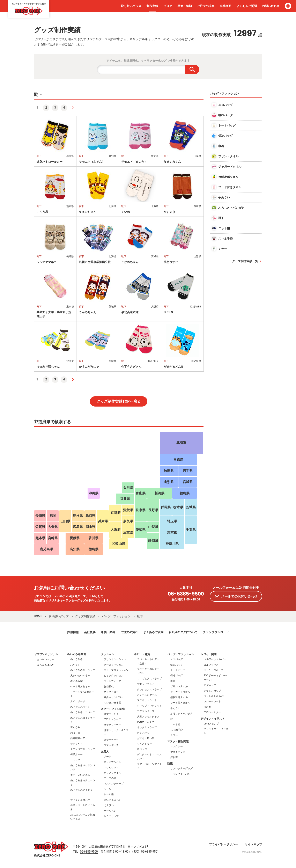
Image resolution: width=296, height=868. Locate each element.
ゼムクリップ (111, 816)
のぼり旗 (75, 733)
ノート (108, 757)
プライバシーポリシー (223, 844)
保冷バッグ (177, 676)
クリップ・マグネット (149, 706)
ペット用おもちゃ (80, 686)
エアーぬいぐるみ (80, 775)
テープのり (110, 778)
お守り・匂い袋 (146, 738)
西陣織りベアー (79, 738)
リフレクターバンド (182, 774)
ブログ (168, 6)
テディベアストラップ (83, 749)
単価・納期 (185, 6)
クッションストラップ (149, 690)
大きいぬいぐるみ (80, 676)
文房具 (105, 752)
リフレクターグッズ (182, 768)
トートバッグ (178, 670)
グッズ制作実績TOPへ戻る (119, 401)
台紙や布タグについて (183, 632)
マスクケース (178, 746)
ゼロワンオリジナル (46, 654)
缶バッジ (142, 749)
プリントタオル (179, 686)
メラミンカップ (212, 691)
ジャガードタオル (180, 692)
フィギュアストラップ (149, 679)
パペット (75, 665)
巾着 (173, 681)
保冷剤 (207, 707)
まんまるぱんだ (46, 665)
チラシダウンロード (216, 632)
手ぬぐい (175, 708)
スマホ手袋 (177, 730)
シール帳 (109, 794)
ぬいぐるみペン (112, 800)
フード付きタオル (180, 703)
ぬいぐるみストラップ (83, 670)
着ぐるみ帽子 (78, 681)
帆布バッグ (177, 665)
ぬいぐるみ (76, 659)
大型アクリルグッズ (148, 717)
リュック (75, 760)
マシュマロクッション (116, 670)
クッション (107, 654)
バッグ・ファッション (116, 616)
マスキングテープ (114, 784)
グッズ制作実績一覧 (245, 261)
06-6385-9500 (186, 594)
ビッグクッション (114, 676)
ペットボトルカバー (215, 696)
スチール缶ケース (147, 695)
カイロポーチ (78, 701)
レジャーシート (212, 701)
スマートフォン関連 (113, 709)
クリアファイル (112, 773)
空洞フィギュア (146, 684)
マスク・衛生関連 (178, 741)
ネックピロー (111, 692)
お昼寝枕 (109, 686)
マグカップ (210, 685)
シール (108, 789)
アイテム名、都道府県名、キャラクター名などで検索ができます (148, 61)
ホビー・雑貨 (142, 654)
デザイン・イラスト (213, 719)
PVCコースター (212, 712)
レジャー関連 (209, 654)
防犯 (170, 763)
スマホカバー (111, 740)
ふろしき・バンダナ (182, 714)
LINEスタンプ (211, 724)
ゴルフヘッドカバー (215, 659)
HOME (38, 616)
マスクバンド (178, 752)
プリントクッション (115, 659)
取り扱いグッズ (131, 6)
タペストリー (145, 744)
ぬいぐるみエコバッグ (83, 712)
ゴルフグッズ (211, 665)
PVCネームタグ (146, 722)
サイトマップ (253, 844)
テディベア (76, 744)
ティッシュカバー (80, 800)
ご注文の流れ (206, 6)
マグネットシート (147, 700)
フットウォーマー (114, 681)
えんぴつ (109, 805)
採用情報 (73, 632)
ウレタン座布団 (112, 703)
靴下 (140, 616)
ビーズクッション (114, 665)
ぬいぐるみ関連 (77, 654)
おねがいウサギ (46, 659)
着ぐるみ (75, 727)
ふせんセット (111, 767)
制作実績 (152, 6)
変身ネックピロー (114, 697)
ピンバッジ (143, 733)
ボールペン (110, 811)
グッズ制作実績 (85, 616)
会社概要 (225, 6)
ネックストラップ (147, 727)
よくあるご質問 (247, 6)
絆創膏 (174, 757)
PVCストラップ (112, 719)
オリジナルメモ (112, 762)
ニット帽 (175, 724)
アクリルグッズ (146, 711)
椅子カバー (76, 754)
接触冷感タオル (179, 697)
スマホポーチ (111, 745)
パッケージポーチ (214, 670)
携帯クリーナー (112, 725)
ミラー (174, 735)
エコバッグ (177, 659)
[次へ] (73, 108)
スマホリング (111, 714)
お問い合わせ (271, 6)
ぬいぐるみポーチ (80, 707)
